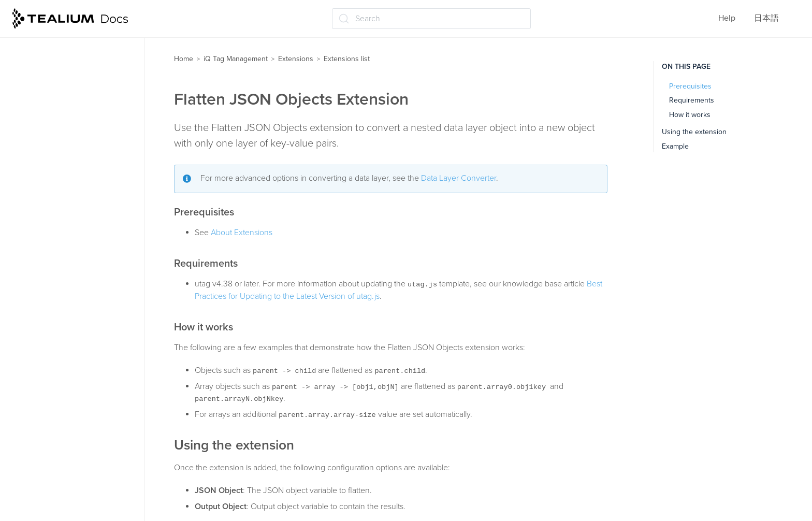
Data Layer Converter (459, 178)
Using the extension (694, 132)
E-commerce (51, 193)
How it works (690, 115)
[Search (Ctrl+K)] (431, 19)
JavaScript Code (57, 254)
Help (727, 18)
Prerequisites (690, 86)
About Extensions (242, 233)
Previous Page (54, 481)
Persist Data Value (61, 461)
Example (675, 146)
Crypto (40, 112)
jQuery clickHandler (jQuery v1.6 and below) (78, 301)
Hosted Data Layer (61, 234)
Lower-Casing (53, 400)
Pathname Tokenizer (65, 441)
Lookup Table (52, 380)
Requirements (692, 100)
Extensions (296, 59)
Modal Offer (49, 420)
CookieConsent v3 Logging (77, 92)
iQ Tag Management (236, 59)
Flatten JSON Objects (67, 213)
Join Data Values (58, 274)
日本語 (766, 18)
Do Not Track (51, 153)
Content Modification (66, 51)
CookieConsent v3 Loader (75, 71)
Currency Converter (64, 133)
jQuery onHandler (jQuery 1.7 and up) (80, 333)
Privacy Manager (58, 501)
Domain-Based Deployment (78, 173)
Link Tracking (52, 359)
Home (184, 59)
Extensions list (347, 59)
